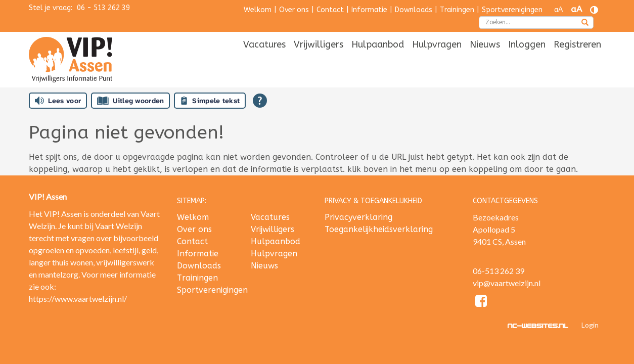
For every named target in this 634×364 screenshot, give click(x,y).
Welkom (258, 10)
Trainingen (457, 10)
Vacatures (264, 60)
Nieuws (485, 60)
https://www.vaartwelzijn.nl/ (78, 299)
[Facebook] (482, 303)
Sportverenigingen (512, 10)
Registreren (577, 60)
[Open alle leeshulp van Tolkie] (260, 101)
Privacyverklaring (358, 217)
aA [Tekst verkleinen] (558, 10)
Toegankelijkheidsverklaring (379, 229)
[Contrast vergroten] (594, 10)
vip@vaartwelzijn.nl (507, 283)
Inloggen (527, 60)
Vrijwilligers (319, 60)
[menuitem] (264, 60)
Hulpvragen (437, 60)
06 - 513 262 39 (103, 8)
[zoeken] (585, 23)
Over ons (294, 10)
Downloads (414, 10)
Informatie (369, 10)
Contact (330, 10)
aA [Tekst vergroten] (576, 9)
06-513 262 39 (499, 271)
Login (590, 325)
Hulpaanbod (378, 60)
